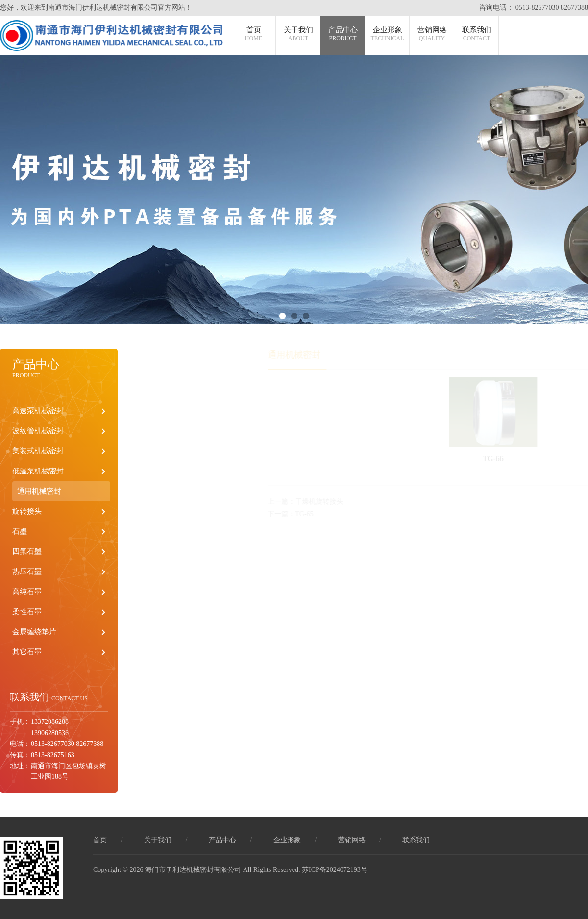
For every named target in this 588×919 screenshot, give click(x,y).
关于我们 (298, 34)
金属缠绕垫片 (34, 632)
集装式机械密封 (38, 451)
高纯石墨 (27, 592)
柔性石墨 (27, 612)
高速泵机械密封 (38, 411)
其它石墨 (27, 652)
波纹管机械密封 (38, 431)
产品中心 (343, 34)
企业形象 (388, 34)
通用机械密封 (39, 491)
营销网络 (432, 34)
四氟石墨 (27, 551)
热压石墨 (27, 571)
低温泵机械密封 (38, 471)
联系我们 (477, 34)
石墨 (20, 531)
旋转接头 (27, 511)
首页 (254, 34)
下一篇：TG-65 (303, 514)
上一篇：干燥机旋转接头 (318, 502)
